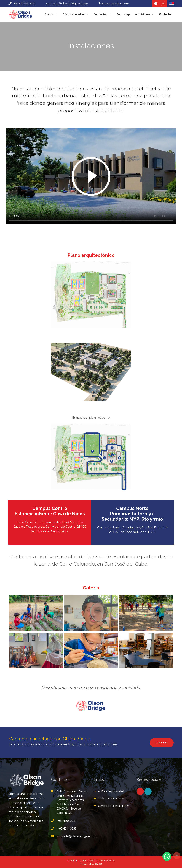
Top (177, 856)
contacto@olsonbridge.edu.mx (67, 3)
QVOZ (98, 864)
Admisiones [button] (143, 14)
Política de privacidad (111, 791)
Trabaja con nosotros (111, 798)
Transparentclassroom (114, 3)
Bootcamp (123, 14)
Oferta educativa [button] (74, 14)
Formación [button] (101, 14)
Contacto (165, 14)
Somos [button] (49, 14)
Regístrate (162, 742)
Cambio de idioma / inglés (114, 805)
